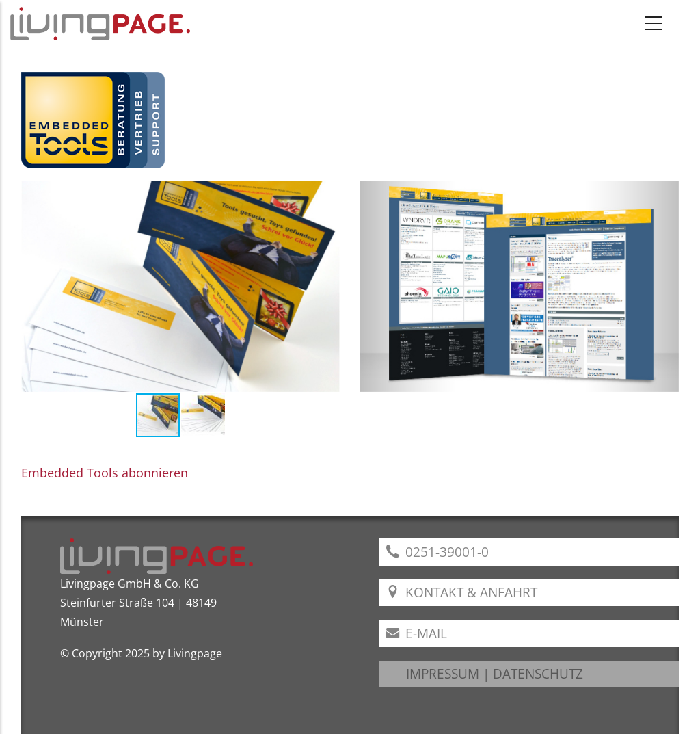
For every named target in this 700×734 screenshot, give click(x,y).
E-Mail (417, 633)
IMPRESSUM (443, 673)
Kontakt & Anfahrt (462, 592)
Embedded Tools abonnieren (105, 473)
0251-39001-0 (437, 552)
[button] (327, 286)
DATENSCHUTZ (538, 673)
